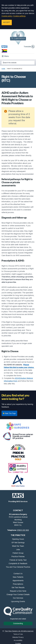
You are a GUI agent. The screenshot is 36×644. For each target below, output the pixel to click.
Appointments (18, 581)
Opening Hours (18, 539)
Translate (29, 47)
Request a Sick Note (18, 591)
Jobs (18, 550)
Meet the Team (18, 546)
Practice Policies (18, 556)
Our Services (18, 598)
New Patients (18, 577)
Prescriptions (18, 584)
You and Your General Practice (18, 567)
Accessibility (18, 640)
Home (3, 69)
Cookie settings (19, 16)
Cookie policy (7, 16)
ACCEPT (7, 22)
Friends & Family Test (18, 560)
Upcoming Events (18, 601)
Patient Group (18, 553)
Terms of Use (18, 634)
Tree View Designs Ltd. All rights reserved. (19, 631)
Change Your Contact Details (18, 594)
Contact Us (18, 574)
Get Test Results (18, 587)
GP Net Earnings (18, 543)
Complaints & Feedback (18, 563)
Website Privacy (18, 637)
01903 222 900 (23, 530)
